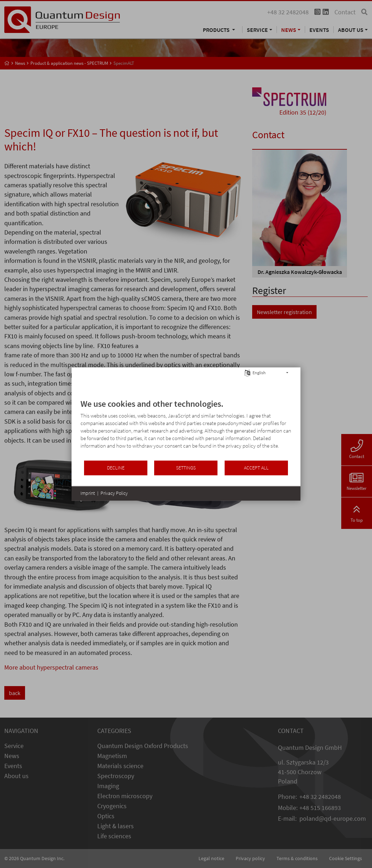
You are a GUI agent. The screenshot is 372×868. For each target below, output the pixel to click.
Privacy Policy (114, 493)
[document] (186, 429)
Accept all (256, 468)
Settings (186, 468)
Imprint (88, 493)
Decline (116, 468)
